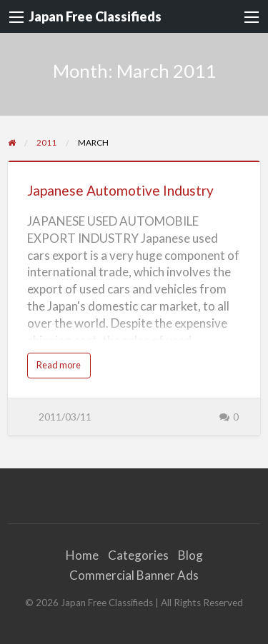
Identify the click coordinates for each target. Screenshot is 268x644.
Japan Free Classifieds (95, 16)
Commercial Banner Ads (134, 575)
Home (82, 555)
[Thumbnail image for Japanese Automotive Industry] (134, 161)
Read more (62, 368)
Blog (190, 555)
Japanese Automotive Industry (120, 190)
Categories (138, 555)
